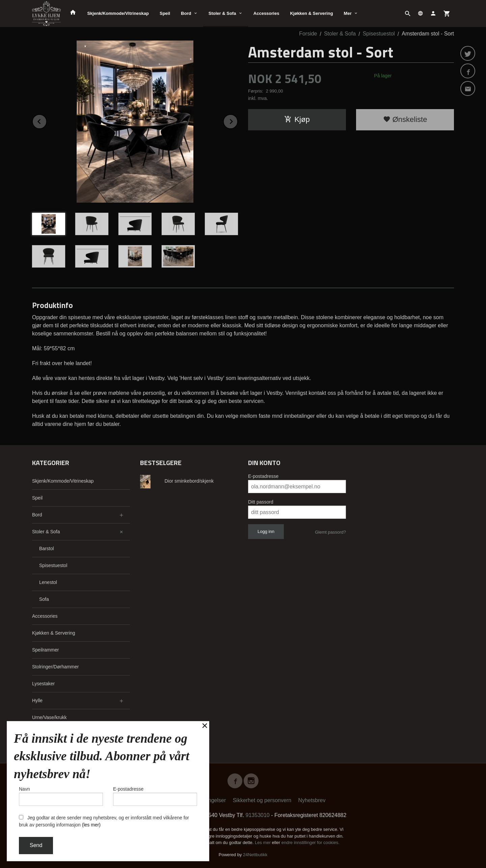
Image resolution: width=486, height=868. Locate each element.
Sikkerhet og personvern (262, 800)
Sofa (44, 599)
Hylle (37, 700)
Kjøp (297, 119)
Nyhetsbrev (312, 800)
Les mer (263, 843)
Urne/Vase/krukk (49, 717)
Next (238, 120)
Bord (186, 13)
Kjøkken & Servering (311, 13)
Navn (61, 796)
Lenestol (48, 582)
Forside (308, 34)
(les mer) (91, 825)
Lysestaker (43, 684)
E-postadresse (263, 476)
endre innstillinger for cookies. (310, 843)
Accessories (266, 13)
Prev (47, 120)
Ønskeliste (405, 119)
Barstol (47, 548)
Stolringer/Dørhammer (55, 667)
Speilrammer (45, 650)
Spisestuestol (53, 565)
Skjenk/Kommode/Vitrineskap (118, 13)
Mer (348, 13)
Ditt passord (261, 502)
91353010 (258, 815)
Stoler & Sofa (222, 13)
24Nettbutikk (255, 855)
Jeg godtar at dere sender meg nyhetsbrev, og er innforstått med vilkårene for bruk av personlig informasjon (104, 821)
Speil (165, 13)
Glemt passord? (330, 532)
